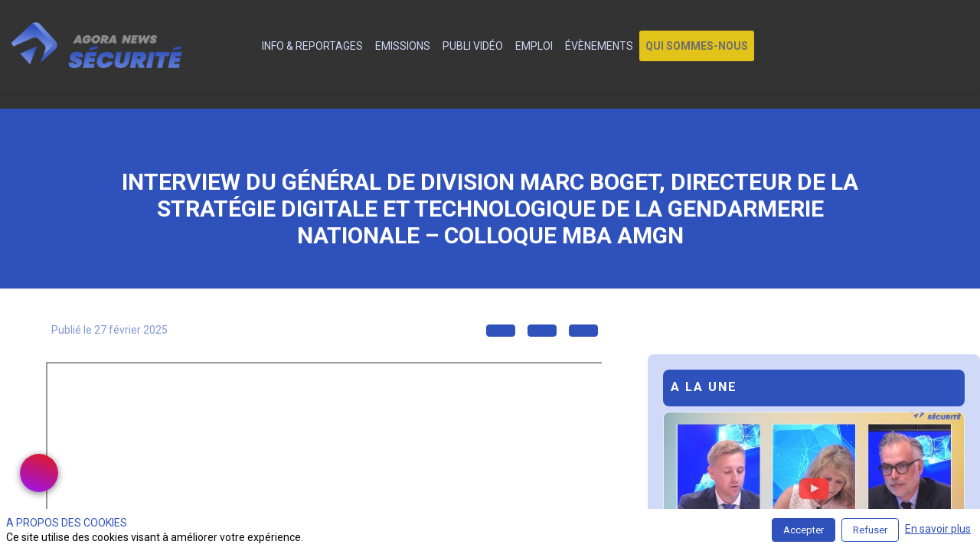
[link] (312, 46)
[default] (247, 46)
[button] (697, 46)
